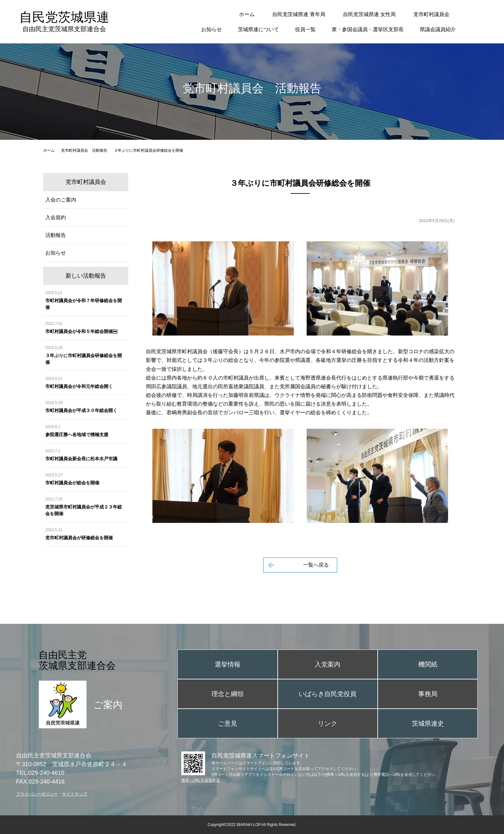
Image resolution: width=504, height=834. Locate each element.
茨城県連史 (428, 723)
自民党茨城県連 (64, 21)
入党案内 (328, 664)
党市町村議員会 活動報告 (84, 150)
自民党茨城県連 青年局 (299, 14)
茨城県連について (258, 29)
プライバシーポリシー (37, 794)
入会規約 (56, 217)
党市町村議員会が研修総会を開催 (79, 538)
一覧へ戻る (316, 565)
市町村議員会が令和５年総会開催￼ (81, 331)
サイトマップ (75, 794)
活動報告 (56, 235)
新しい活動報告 (86, 276)
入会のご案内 (61, 200)
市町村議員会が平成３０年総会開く (81, 410)
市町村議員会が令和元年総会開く (79, 386)
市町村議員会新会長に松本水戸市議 (81, 459)
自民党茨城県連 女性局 (369, 14)
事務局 (428, 694)
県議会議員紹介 (438, 29)
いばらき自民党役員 (328, 694)
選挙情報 (228, 664)
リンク (328, 723)
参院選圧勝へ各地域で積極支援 (77, 435)
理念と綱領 (228, 694)
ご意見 (228, 723)
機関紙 (428, 664)
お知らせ (212, 29)
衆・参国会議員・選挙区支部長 (368, 29)
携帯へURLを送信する (201, 780)
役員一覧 (305, 29)
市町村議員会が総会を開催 (72, 483)
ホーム (247, 14)
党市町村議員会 (431, 14)
